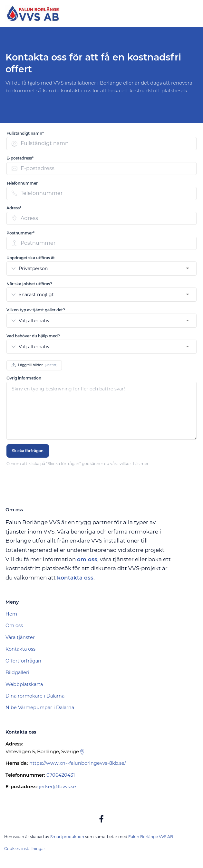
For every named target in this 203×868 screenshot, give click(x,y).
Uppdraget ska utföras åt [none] (31, 258)
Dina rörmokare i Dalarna (35, 696)
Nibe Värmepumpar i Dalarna (40, 708)
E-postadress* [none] (20, 158)
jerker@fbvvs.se (58, 787)
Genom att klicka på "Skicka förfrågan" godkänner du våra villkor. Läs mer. (78, 464)
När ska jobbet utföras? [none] (29, 284)
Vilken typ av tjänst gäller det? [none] (36, 310)
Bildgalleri (17, 672)
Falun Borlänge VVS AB (151, 837)
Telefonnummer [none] (22, 183)
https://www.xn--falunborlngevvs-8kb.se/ (78, 763)
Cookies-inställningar (25, 849)
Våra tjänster (20, 637)
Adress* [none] (14, 208)
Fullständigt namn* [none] (25, 133)
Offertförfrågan (23, 661)
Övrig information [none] (24, 378)
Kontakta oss (20, 649)
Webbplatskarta (24, 684)
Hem (11, 614)
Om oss (14, 626)
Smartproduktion (67, 837)
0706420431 (61, 775)
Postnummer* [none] (20, 233)
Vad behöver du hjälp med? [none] (33, 336)
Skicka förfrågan (28, 451)
